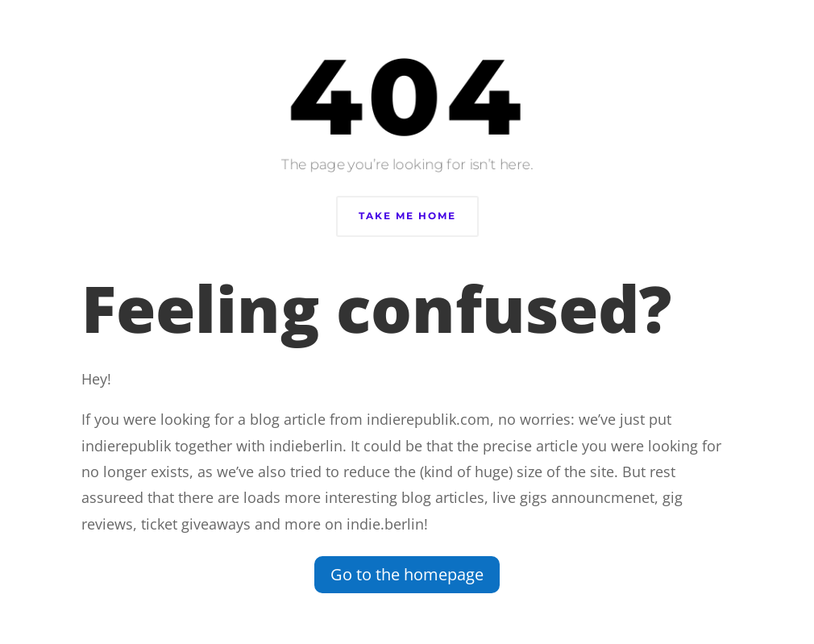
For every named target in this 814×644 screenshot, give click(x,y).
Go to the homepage (407, 574)
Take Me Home (407, 216)
